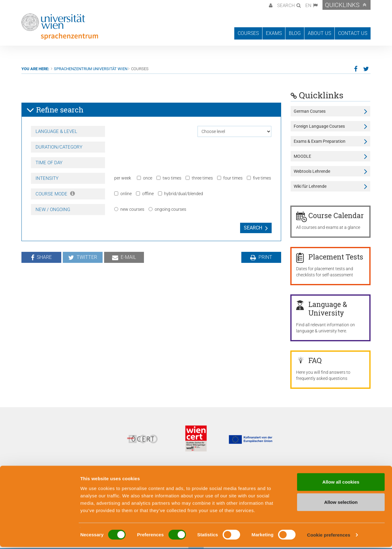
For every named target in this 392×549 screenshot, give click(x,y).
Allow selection (341, 504)
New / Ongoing (53, 210)
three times (199, 178)
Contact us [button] (353, 33)
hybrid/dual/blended (181, 194)
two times (169, 178)
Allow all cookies (341, 484)
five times (259, 178)
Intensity (47, 178)
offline (145, 194)
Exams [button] (274, 33)
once (145, 178)
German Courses (310, 111)
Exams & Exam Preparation (320, 141)
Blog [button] (295, 33)
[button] (270, 5)
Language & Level (56, 131)
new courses (129, 209)
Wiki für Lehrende (310, 186)
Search (253, 228)
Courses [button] (248, 33)
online (123, 194)
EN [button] (308, 6)
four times (230, 178)
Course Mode (55, 194)
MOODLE (302, 156)
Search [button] (286, 6)
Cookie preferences (329, 537)
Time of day (49, 163)
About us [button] (319, 33)
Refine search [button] (55, 110)
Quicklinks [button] (342, 5)
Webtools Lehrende (312, 171)
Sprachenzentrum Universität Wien (91, 69)
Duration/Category (59, 147)
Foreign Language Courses (319, 126)
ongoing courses (167, 209)
